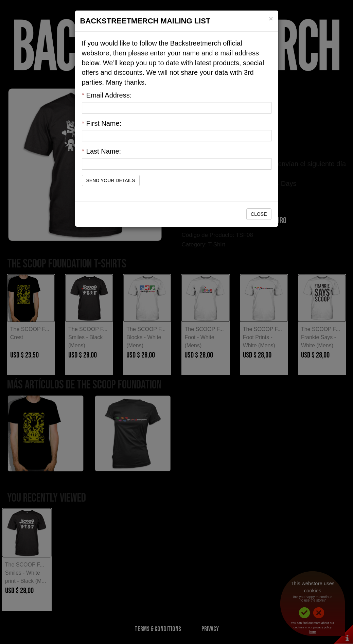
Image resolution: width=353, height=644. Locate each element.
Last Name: (102, 151)
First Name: (102, 123)
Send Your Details (111, 180)
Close (259, 214)
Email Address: (107, 95)
